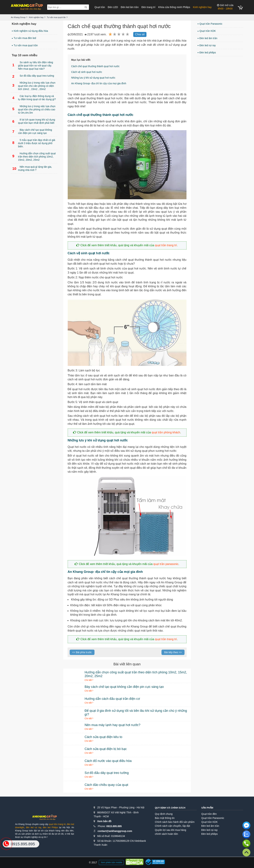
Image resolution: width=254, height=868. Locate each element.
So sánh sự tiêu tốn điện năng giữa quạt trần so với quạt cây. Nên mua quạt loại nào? (33, 66)
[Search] (86, 7)
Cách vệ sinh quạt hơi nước (87, 72)
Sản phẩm (207, 808)
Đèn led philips (208, 52)
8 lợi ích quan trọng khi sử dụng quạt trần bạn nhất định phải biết (34, 121)
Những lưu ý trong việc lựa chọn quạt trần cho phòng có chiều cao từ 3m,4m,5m (34, 109)
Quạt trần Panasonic (211, 24)
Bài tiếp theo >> (173, 652)
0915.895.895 (114, 826)
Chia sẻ (140, 34)
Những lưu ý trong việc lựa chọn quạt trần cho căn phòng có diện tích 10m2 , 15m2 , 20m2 (34, 86)
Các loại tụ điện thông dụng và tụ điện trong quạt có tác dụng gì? (34, 98)
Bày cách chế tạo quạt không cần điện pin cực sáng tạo (32, 131)
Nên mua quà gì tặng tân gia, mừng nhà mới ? (32, 168)
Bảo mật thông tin (165, 818)
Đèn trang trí (148, 7)
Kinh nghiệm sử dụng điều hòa (31, 31)
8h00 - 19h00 (225, 7)
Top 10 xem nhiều (25, 55)
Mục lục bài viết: (81, 60)
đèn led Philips (50, 827)
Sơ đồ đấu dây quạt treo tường (33, 77)
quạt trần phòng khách (166, 432)
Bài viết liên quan (127, 664)
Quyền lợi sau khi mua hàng (170, 830)
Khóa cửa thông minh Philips (174, 7)
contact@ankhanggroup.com (115, 831)
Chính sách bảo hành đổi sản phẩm (175, 822)
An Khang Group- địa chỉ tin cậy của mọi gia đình (99, 83)
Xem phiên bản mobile (111, 862)
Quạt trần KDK (208, 31)
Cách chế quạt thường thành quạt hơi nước (95, 66)
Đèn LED (113, 7)
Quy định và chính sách (170, 808)
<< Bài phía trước (82, 652)
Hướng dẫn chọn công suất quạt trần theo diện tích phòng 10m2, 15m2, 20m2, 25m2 (34, 157)
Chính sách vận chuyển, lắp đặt (172, 826)
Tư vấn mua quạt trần (26, 45)
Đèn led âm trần (130, 7)
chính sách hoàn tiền (166, 834)
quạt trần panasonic (166, 564)
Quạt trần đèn (209, 814)
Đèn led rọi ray (208, 45)
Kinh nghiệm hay (202, 7)
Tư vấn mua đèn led (25, 38)
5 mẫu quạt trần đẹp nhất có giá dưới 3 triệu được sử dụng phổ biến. (34, 143)
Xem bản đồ (104, 821)
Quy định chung (164, 814)
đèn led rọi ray (33, 827)
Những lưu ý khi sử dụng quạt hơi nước (93, 78)
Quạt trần (100, 7)
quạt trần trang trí (166, 245)
